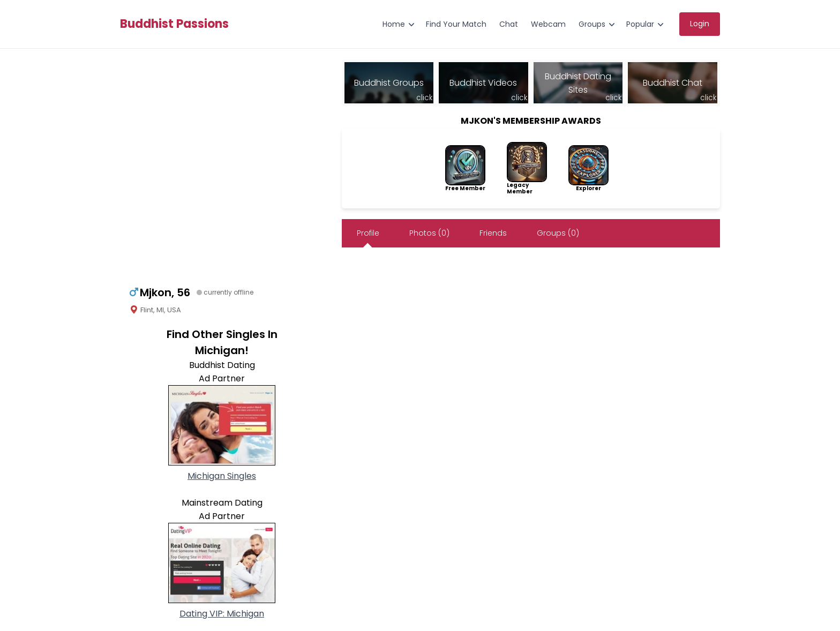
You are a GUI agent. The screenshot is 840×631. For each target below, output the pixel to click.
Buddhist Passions (174, 24)
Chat (509, 24)
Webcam (548, 24)
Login (700, 24)
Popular (640, 24)
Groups (592, 24)
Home (394, 24)
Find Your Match (456, 24)
